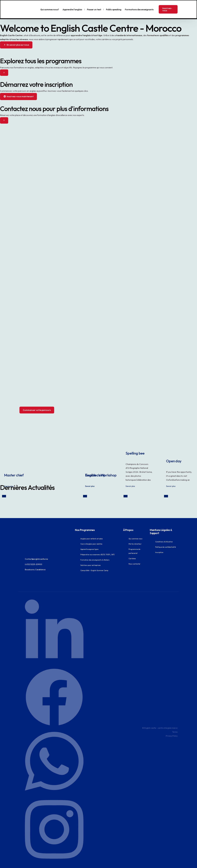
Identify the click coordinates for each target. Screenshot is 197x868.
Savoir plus (9, 480)
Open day (179, 454)
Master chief (21, 468)
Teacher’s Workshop (113, 468)
